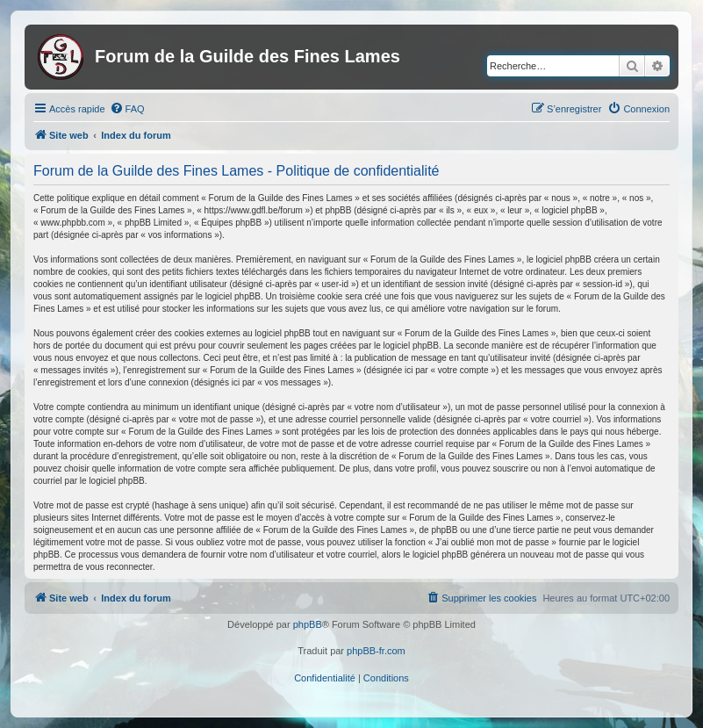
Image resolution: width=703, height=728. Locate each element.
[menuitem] (127, 109)
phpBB (308, 624)
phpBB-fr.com (376, 651)
